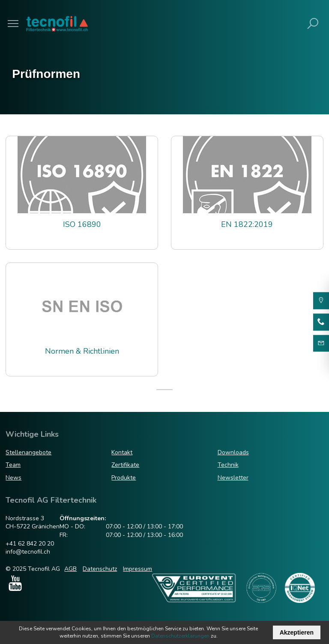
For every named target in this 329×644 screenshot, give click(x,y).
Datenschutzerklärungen (180, 636)
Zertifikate (125, 465)
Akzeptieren (297, 632)
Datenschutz (100, 569)
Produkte (124, 478)
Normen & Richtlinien (82, 351)
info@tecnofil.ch (28, 552)
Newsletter (233, 478)
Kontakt (122, 452)
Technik (228, 465)
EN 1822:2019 (247, 225)
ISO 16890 (82, 225)
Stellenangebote (28, 452)
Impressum (138, 569)
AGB (70, 569)
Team (13, 465)
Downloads (233, 452)
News (13, 478)
